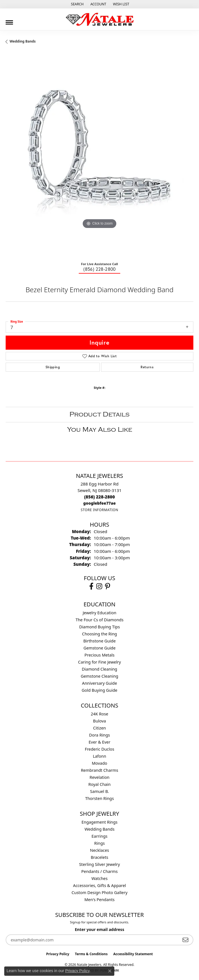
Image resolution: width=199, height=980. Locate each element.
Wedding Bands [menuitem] (99, 829)
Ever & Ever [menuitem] (99, 742)
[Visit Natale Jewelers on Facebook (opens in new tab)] (91, 586)
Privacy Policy (58, 954)
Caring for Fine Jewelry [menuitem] (100, 662)
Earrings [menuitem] (99, 836)
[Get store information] (99, 510)
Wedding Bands (23, 41)
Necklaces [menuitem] (99, 850)
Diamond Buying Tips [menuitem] (99, 627)
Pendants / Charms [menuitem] (99, 871)
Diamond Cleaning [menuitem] (99, 669)
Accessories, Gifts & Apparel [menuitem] (100, 885)
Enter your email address (99, 929)
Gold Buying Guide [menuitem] (99, 690)
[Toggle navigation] (9, 20)
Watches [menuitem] (99, 878)
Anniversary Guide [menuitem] (99, 683)
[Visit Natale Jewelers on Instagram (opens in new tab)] (99, 586)
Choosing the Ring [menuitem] (100, 634)
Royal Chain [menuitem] (99, 784)
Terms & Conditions (91, 954)
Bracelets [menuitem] (99, 857)
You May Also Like (100, 430)
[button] (77, 4)
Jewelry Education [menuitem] (99, 613)
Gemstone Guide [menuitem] (100, 648)
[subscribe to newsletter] (185, 940)
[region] (99, 155)
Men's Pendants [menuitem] (99, 900)
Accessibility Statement (133, 954)
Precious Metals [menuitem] (99, 655)
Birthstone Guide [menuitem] (99, 641)
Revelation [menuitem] (99, 777)
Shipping (53, 367)
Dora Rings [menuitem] (100, 735)
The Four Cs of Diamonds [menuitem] (100, 620)
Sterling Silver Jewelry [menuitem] (99, 864)
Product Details (99, 414)
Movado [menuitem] (99, 763)
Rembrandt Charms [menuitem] (99, 770)
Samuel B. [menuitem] (99, 791)
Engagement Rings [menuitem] (100, 822)
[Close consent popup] (110, 971)
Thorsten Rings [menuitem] (100, 798)
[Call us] (99, 503)
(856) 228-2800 (99, 269)
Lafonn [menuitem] (99, 756)
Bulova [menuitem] (100, 721)
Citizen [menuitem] (100, 728)
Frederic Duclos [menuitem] (99, 749)
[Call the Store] (99, 497)
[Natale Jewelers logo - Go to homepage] (100, 19)
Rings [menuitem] (99, 843)
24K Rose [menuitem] (100, 714)
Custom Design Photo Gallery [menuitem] (99, 893)
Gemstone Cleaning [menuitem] (99, 676)
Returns (147, 367)
